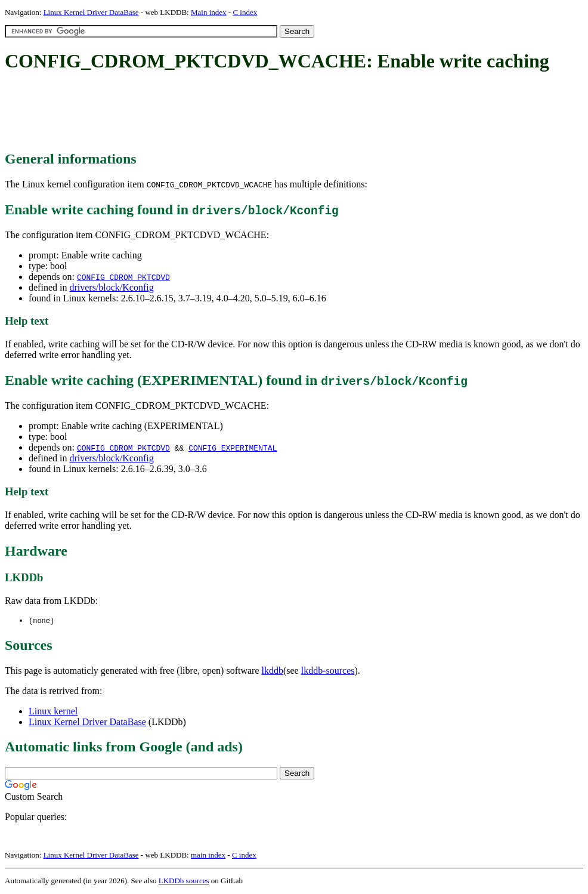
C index (245, 12)
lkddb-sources (328, 671)
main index (208, 856)
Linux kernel (53, 712)
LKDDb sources (184, 881)
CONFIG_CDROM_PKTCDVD (123, 277)
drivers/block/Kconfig (111, 287)
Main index (209, 12)
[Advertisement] (222, 112)
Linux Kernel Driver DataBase (91, 12)
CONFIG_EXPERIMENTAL (233, 448)
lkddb (273, 671)
